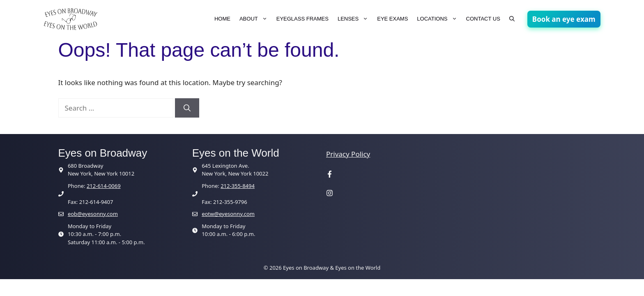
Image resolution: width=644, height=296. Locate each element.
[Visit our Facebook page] (330, 175)
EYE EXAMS (392, 19)
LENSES (355, 19)
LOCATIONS (439, 19)
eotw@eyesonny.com (228, 214)
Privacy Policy (348, 154)
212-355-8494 (238, 186)
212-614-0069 (104, 186)
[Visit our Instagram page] (330, 194)
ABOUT (256, 19)
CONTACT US (483, 19)
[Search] (187, 108)
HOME (222, 19)
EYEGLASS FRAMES (302, 19)
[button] (512, 19)
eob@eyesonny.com (93, 214)
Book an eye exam (564, 19)
